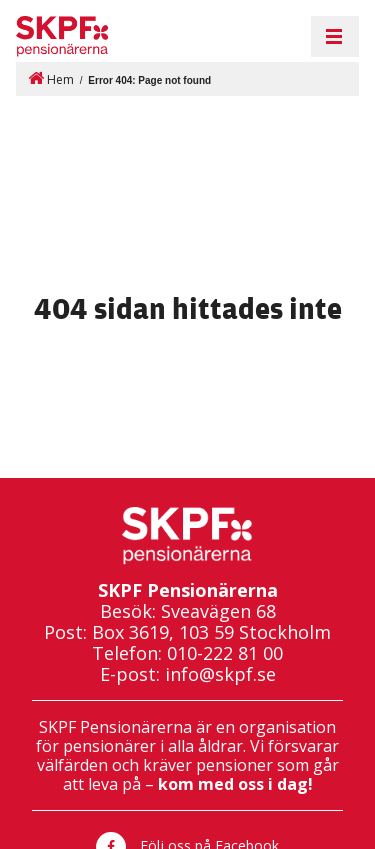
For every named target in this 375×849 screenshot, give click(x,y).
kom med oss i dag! (235, 784)
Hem (51, 78)
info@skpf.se (220, 674)
